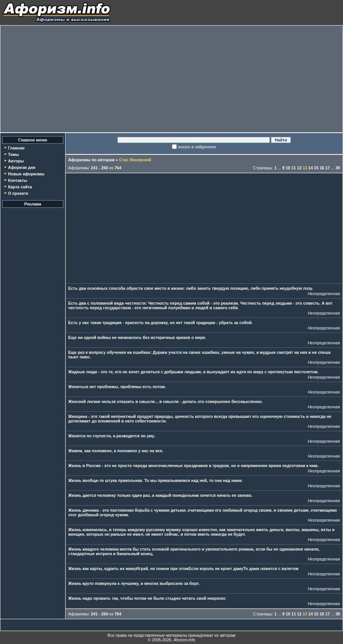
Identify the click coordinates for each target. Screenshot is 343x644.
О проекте (18, 193)
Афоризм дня (22, 167)
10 (288, 168)
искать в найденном (197, 147)
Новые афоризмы (26, 174)
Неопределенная (324, 294)
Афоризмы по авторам (91, 160)
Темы (14, 154)
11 (294, 168)
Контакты (18, 180)
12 (299, 168)
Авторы (16, 161)
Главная (16, 148)
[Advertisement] (171, 79)
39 (338, 168)
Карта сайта (20, 187)
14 (311, 168)
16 (322, 168)
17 (327, 168)
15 (316, 168)
